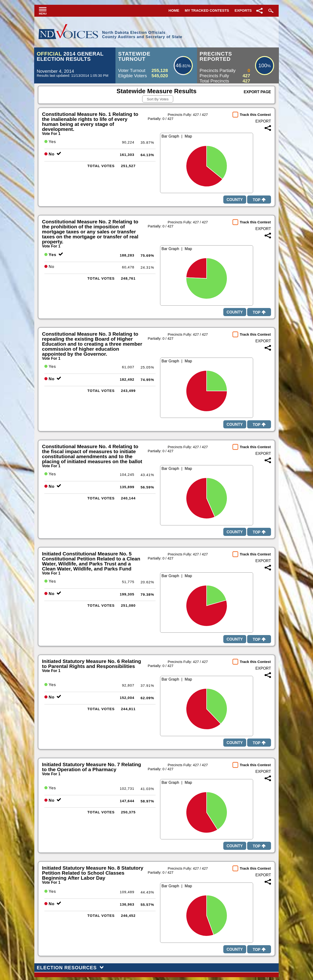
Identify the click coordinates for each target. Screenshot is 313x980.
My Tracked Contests (207, 10)
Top (259, 200)
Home (174, 10)
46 (178, 65)
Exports (243, 10)
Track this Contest (255, 115)
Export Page (257, 92)
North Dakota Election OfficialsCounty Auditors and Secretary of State (142, 35)
